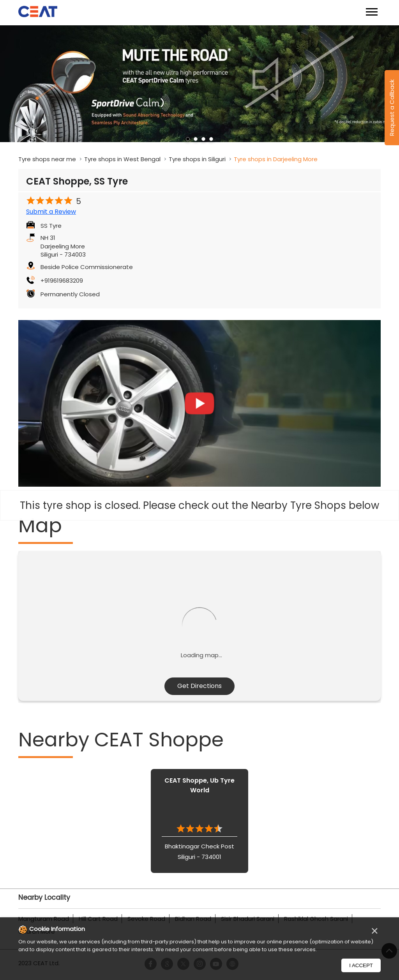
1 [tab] (188, 139)
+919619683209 (62, 281)
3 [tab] (203, 139)
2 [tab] (196, 139)
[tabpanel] (199, 84)
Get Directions (199, 686)
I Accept (361, 965)
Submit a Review (51, 212)
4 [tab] (211, 139)
